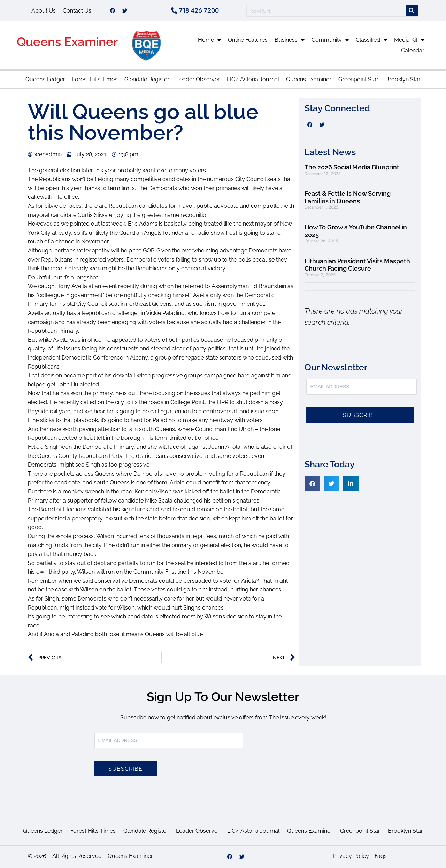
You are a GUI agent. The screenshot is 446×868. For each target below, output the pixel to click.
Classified (371, 40)
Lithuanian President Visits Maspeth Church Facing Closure (357, 265)
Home (209, 40)
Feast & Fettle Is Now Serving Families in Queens (348, 198)
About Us (44, 11)
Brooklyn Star (403, 80)
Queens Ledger (45, 80)
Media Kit (409, 40)
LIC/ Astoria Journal (253, 80)
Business (290, 40)
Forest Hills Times (95, 80)
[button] (312, 484)
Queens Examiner (67, 42)
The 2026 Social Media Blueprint (352, 168)
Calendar (413, 51)
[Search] (412, 11)
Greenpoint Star (358, 80)
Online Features (248, 40)
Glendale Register (147, 80)
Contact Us (77, 11)
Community (330, 40)
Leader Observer (198, 80)
